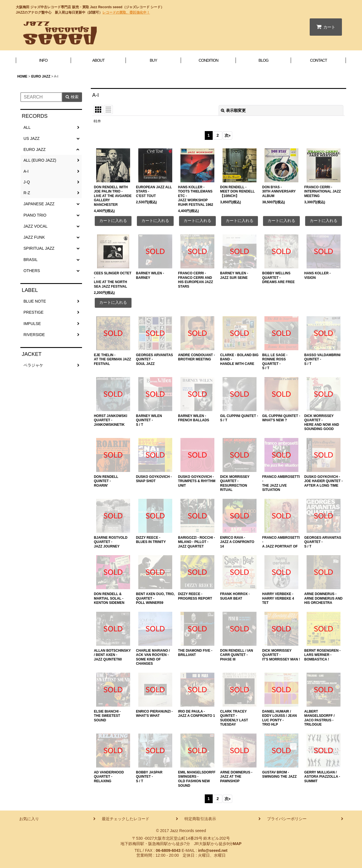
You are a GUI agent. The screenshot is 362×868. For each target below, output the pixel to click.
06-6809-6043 (168, 850)
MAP (237, 844)
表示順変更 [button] (233, 110)
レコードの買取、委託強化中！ (126, 12)
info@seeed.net (213, 850)
